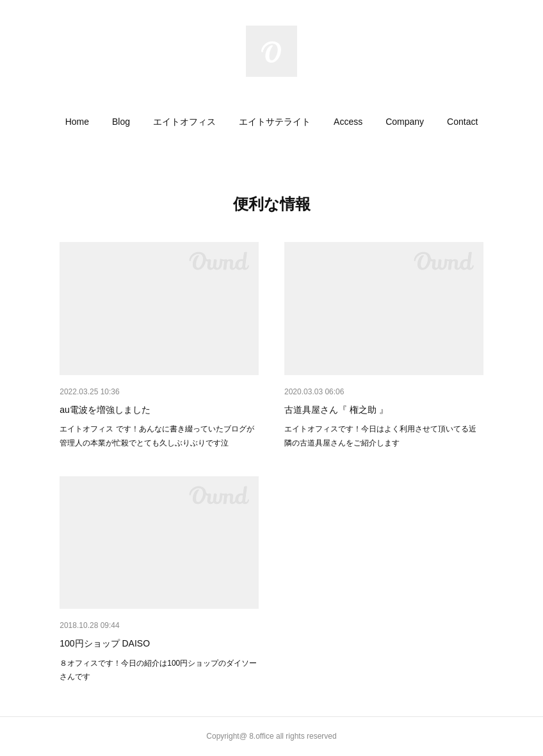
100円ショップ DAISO (105, 643)
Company (405, 122)
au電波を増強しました (105, 410)
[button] (77, 122)
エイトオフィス (184, 122)
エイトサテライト (275, 122)
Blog (121, 122)
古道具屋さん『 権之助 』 (336, 410)
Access (348, 122)
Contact (462, 122)
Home (77, 122)
